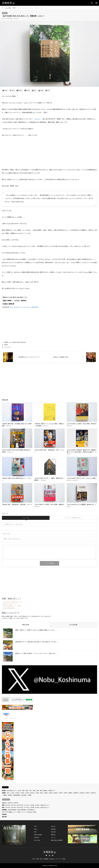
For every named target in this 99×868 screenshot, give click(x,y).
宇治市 (61, 793)
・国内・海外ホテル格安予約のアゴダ (12, 602)
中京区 (22, 793)
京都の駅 (4, 814)
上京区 (12, 793)
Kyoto (36, 829)
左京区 (17, 793)
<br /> (8, 324)
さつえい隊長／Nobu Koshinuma (17, 342)
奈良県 (4, 791)
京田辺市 (82, 793)
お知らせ (53, 826)
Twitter (46, 855)
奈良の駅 (4, 817)
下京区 (37, 793)
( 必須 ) (7, 534)
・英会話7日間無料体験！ (9, 608)
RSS (53, 855)
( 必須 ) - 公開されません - (12, 539)
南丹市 (88, 793)
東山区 (32, 793)
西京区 (56, 793)
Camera (4, 803)
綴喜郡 (10, 795)
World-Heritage (38, 835)
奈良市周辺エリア (12, 791)
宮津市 (66, 793)
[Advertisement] (33, 379)
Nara (35, 832)
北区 (8, 793)
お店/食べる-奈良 (35, 807)
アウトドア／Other (7, 812)
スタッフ (53, 837)
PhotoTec (16, 803)
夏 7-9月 (14, 805)
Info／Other (37, 840)
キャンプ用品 (17, 812)
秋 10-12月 (20, 805)
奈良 (3, 807)
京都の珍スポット (45, 805)
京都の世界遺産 (12, 810)
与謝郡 (30, 795)
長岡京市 (76, 793)
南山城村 (24, 795)
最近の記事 (26, 625)
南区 (41, 793)
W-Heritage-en (31, 810)
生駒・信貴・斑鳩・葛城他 (40, 791)
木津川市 (93, 793)
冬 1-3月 (27, 805)
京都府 (4, 793)
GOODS (10, 803)
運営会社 (53, 835)
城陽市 (5, 795)
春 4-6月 (8, 805)
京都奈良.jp (50, 852)
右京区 (27, 793)
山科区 (51, 793)
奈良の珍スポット (45, 807)
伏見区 (46, 793)
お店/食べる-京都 (35, 805)
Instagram (49, 855)
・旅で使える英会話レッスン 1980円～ (12, 606)
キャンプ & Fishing (27, 812)
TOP (35, 826)
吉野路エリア (52, 791)
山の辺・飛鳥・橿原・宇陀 (25, 791)
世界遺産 (4, 810)
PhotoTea (36, 837)
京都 (3, 805)
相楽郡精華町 (17, 795)
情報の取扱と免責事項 (57, 840)
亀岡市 (71, 793)
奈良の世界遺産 (22, 810)
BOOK (5, 13)
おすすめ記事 (73, 625)
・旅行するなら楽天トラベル (9, 604)
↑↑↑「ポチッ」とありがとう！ (10, 718)
